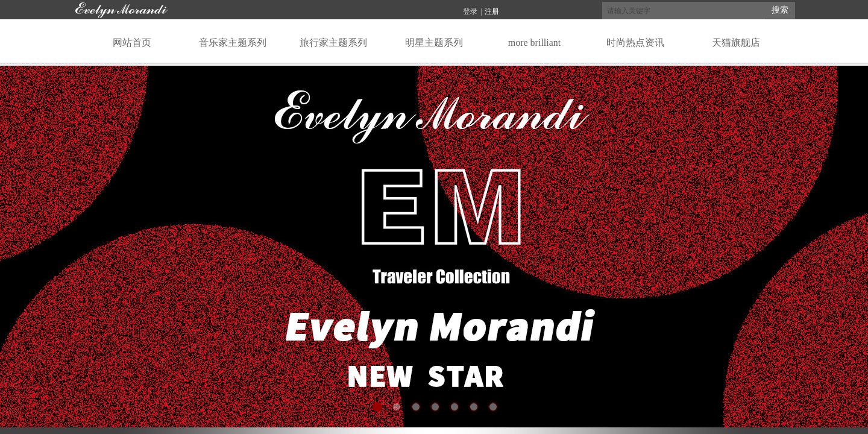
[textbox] (684, 11)
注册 (492, 11)
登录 (470, 11)
